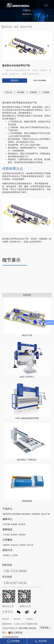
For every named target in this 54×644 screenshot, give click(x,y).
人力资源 (14, 555)
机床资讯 (14, 535)
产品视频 (46, 92)
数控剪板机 (17, 514)
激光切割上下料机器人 (27, 460)
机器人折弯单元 (27, 377)
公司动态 (6, 535)
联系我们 (6, 555)
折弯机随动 (36, 514)
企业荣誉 (22, 545)
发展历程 (6, 545)
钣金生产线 (26, 27)
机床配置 (33, 92)
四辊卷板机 (27, 501)
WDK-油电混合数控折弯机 (27, 418)
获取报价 (15, 80)
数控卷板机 (26, 514)
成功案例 (22, 535)
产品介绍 (8, 92)
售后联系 (22, 524)
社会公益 (30, 545)
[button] (6, 46)
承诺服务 (14, 524)
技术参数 (21, 92)
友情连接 (45, 628)
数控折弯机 (7, 514)
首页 (16, 27)
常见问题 (6, 524)
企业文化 (14, 545)
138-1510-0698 (39, 80)
